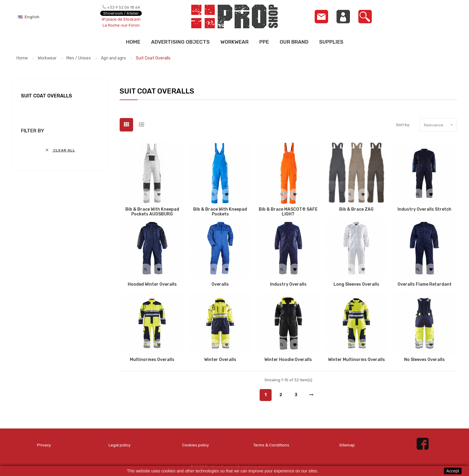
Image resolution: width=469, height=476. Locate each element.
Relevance (440, 125)
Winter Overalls (220, 360)
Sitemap (347, 445)
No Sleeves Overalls (424, 360)
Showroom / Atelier (121, 13)
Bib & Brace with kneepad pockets (220, 212)
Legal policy (119, 445)
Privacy (44, 445)
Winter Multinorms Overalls (357, 360)
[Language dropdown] (39, 17)
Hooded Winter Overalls (152, 284)
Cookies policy (195, 445)
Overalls (220, 284)
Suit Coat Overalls (47, 96)
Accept (453, 471)
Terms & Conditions (271, 445)
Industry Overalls (288, 284)
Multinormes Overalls (152, 360)
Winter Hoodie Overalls (288, 360)
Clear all (60, 150)
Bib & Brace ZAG (356, 209)
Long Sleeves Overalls (356, 284)
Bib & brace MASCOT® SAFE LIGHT (288, 212)
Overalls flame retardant (425, 284)
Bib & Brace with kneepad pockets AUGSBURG (152, 212)
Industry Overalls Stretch (424, 209)
